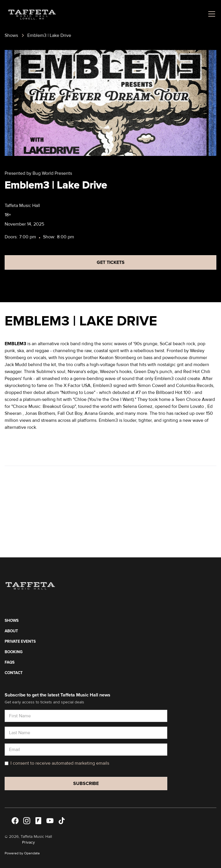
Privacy (28, 842)
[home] (30, 14)
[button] (211, 14)
